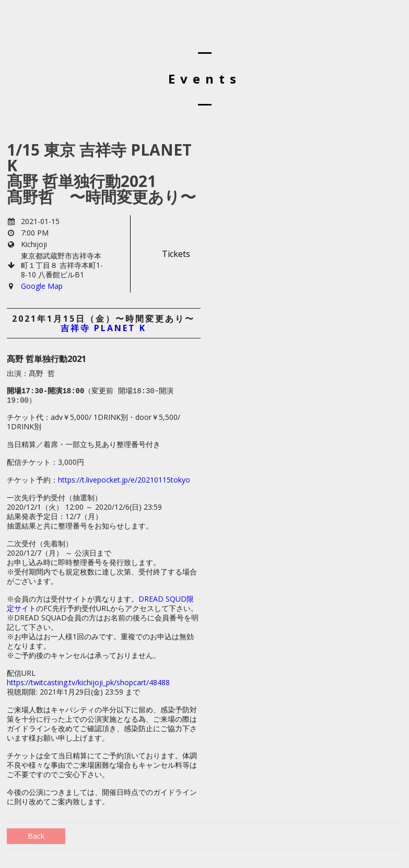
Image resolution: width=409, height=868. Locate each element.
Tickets (176, 254)
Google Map (42, 286)
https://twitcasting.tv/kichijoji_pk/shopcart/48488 (88, 682)
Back (36, 836)
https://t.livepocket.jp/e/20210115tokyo (124, 480)
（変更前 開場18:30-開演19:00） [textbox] (90, 396)
